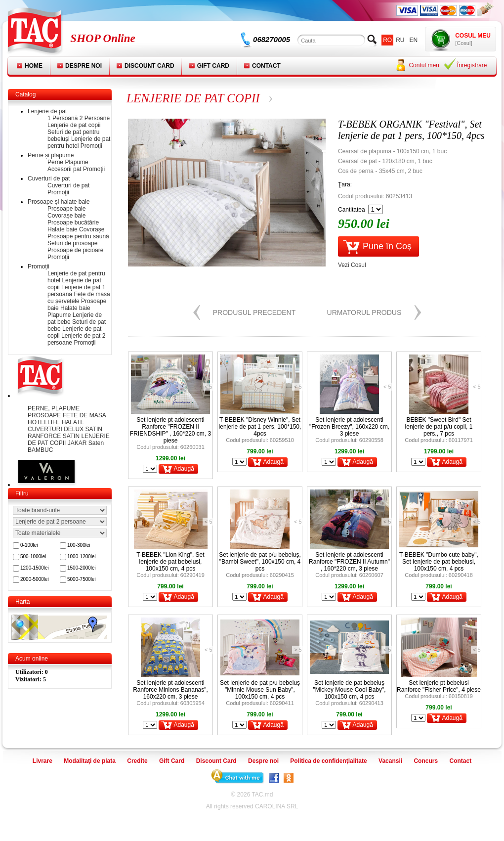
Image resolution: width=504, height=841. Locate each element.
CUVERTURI (46, 429)
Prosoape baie (66, 209)
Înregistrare (472, 65)
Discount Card (149, 66)
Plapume (76, 162)
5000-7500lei (82, 579)
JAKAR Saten (86, 443)
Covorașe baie (66, 216)
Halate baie (63, 229)
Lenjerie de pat (47, 111)
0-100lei (29, 545)
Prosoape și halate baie (59, 202)
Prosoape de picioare (75, 250)
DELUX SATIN (83, 429)
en (414, 40)
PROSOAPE (45, 415)
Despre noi (84, 66)
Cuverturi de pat (49, 178)
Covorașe (92, 229)
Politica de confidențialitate (328, 761)
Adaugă (184, 469)
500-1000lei (33, 556)
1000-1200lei (82, 556)
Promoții (39, 266)
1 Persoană (63, 118)
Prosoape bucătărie (73, 222)
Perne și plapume (51, 155)
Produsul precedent (254, 312)
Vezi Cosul (352, 265)
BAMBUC (40, 450)
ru (400, 40)
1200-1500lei (35, 568)
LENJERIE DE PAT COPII (193, 98)
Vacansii (390, 761)
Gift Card (213, 66)
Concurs (426, 761)
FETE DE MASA (84, 415)
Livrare (42, 761)
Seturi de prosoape (72, 243)
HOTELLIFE (45, 422)
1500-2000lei (82, 568)
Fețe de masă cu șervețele (79, 298)
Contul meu (424, 65)
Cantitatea (352, 210)
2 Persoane (95, 118)
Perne (55, 162)
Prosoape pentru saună (78, 236)
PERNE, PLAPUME (54, 408)
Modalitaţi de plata (90, 761)
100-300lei (79, 545)
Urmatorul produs (364, 312)
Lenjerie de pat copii (74, 125)
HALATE (73, 422)
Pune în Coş (387, 246)
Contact (266, 66)
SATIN (72, 436)
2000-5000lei (35, 579)
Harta (22, 602)
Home (34, 66)
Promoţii (91, 146)
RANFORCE (45, 436)
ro (387, 40)
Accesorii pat (64, 169)
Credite (137, 761)
